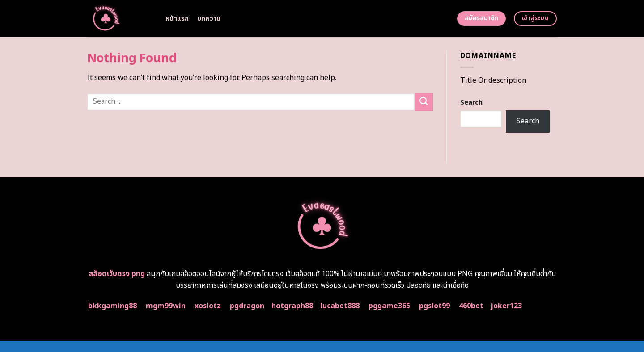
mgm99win (166, 306)
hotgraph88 (292, 306)
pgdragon (247, 306)
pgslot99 (434, 306)
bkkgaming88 (112, 306)
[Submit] (424, 102)
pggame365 (389, 306)
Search (471, 103)
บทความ (209, 19)
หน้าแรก (177, 19)
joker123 (506, 306)
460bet (471, 306)
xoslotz (208, 306)
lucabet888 (340, 306)
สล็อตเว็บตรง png (117, 274)
